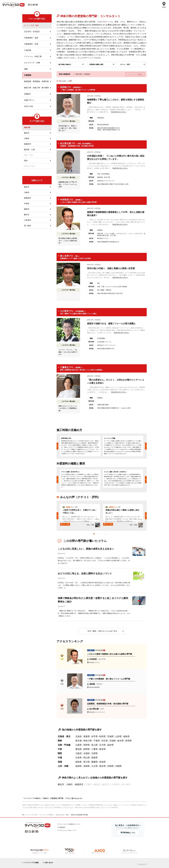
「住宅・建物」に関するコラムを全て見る (102, 631)
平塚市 (27, 203)
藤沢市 (27, 215)
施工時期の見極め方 (65, 64)
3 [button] (102, 534)
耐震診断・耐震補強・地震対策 (36, 81)
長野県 (86, 745)
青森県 (86, 736)
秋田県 (102, 736)
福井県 (110, 745)
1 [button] (95, 534)
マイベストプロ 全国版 (31, 863)
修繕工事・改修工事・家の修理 (36, 88)
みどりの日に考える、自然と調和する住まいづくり (85, 573)
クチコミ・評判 (125, 64)
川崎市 (69, 784)
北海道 (79, 736)
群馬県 (129, 741)
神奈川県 (88, 741)
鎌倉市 (27, 209)
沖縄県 (118, 766)
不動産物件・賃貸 (31, 38)
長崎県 (86, 766)
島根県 (94, 758)
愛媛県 (94, 762)
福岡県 (79, 766)
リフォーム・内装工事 (33, 56)
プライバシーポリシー (67, 830)
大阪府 (79, 753)
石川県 (102, 745)
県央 (26, 161)
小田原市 (28, 220)
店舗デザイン (29, 100)
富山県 (94, 745)
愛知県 (79, 749)
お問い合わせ (49, 863)
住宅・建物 (35, 25)
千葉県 (97, 741)
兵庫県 (94, 753)
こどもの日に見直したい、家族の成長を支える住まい (86, 549)
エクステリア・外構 (32, 63)
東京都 (79, 741)
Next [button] (146, 446)
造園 (26, 69)
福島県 (126, 736)
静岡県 (86, 749)
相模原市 (79, 784)
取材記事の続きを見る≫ (119, 112)
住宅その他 (28, 106)
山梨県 (79, 745)
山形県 (118, 736)
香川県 (86, 762)
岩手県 (94, 736)
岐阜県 (102, 749)
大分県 (94, 766)
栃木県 (121, 741)
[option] (80, 446)
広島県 (79, 758)
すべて (26, 25)
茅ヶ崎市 (28, 226)
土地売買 (28, 50)
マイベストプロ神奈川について (70, 824)
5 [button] (109, 534)
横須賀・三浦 (29, 149)
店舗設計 (28, 94)
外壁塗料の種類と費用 (96, 64)
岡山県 (86, 758)
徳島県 (79, 762)
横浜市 (61, 784)
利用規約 (62, 827)
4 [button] (105, 534)
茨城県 (113, 741)
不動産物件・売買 (31, 44)
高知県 (102, 762)
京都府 (86, 753)
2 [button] (98, 534)
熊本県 (102, 766)
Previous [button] (57, 446)
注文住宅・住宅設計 (32, 31)
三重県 (94, 749)
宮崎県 (110, 766)
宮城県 (110, 736)
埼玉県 (105, 741)
